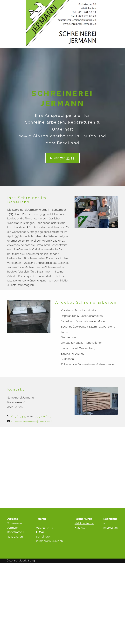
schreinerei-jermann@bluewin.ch (32, 421)
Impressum (111, 528)
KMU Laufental (84, 523)
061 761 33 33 (18, 416)
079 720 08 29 (42, 416)
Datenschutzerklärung (21, 560)
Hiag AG (80, 528)
